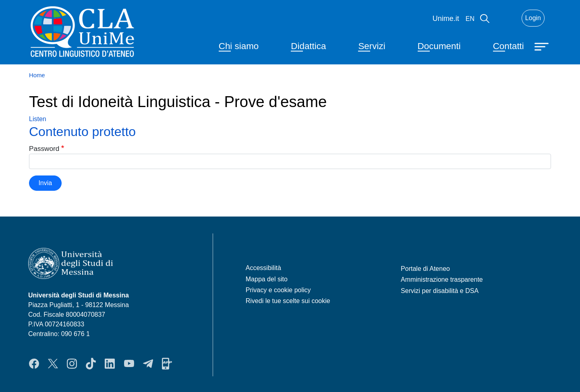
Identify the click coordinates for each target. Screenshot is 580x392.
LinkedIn (110, 363)
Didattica (308, 46)
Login (533, 18)
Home (37, 75)
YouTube (129, 363)
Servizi (372, 46)
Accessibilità (263, 268)
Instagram (72, 363)
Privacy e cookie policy (278, 290)
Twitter (53, 363)
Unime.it (446, 19)
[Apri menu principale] (543, 46)
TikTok (91, 363)
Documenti (439, 46)
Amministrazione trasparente (442, 280)
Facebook (34, 363)
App (167, 363)
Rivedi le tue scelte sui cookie (288, 301)
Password (44, 149)
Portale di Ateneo (425, 269)
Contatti (509, 46)
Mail (505, 18)
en (470, 19)
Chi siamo (239, 46)
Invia (45, 183)
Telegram (148, 363)
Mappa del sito (267, 279)
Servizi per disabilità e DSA (440, 291)
